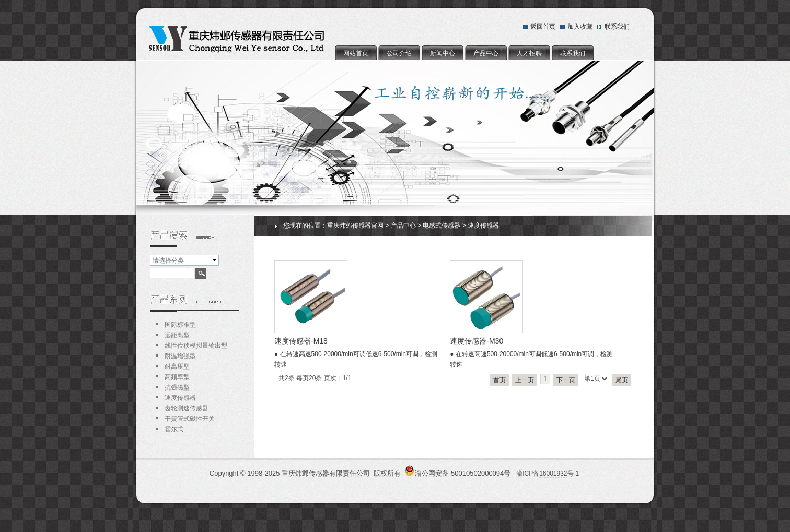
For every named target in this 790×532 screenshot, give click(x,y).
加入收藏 (580, 27)
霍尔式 (174, 429)
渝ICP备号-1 (548, 474)
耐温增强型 (180, 356)
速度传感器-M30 (477, 341)
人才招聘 (529, 53)
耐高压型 (177, 367)
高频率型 (177, 377)
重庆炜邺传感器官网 (355, 226)
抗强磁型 (177, 387)
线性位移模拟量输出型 (196, 346)
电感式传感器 (442, 226)
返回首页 (543, 27)
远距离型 (177, 335)
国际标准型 (180, 325)
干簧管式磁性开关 (190, 419)
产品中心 (486, 53)
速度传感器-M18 (301, 341)
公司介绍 (399, 53)
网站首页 (356, 53)
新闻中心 (443, 53)
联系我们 (617, 27)
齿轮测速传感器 (187, 408)
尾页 (622, 380)
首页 (499, 380)
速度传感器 (483, 226)
